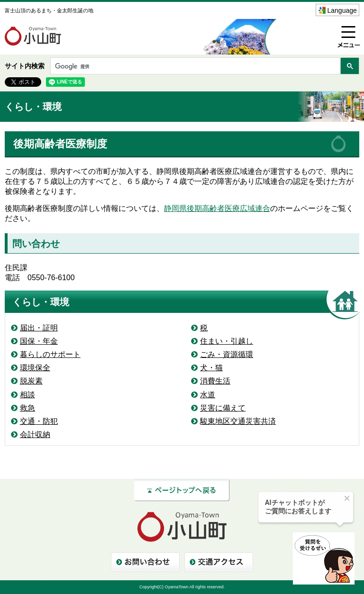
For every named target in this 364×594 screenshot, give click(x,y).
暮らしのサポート (50, 354)
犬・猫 (211, 368)
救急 (27, 408)
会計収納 (35, 434)
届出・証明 (39, 328)
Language (342, 10)
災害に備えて (223, 408)
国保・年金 (39, 341)
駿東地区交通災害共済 (238, 421)
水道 (208, 395)
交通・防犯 (39, 421)
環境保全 (35, 368)
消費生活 (215, 381)
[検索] (194, 67)
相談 (27, 395)
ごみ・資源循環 (227, 354)
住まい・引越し (227, 341)
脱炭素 (31, 381)
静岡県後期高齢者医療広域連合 (217, 208)
